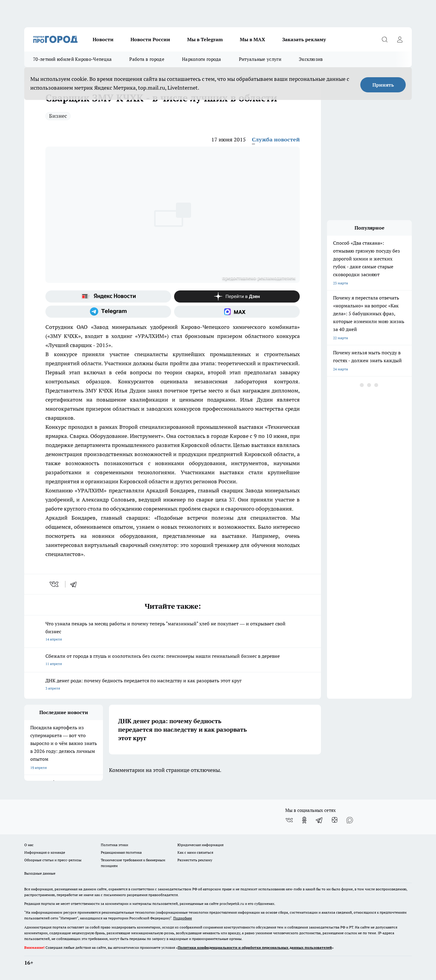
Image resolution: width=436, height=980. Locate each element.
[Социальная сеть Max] (237, 312)
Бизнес (58, 116)
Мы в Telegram (205, 39)
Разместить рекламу (195, 860)
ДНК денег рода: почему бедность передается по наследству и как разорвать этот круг (173, 685)
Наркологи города (202, 59)
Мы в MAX (253, 39)
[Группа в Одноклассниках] (304, 820)
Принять (383, 85)
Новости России (150, 39)
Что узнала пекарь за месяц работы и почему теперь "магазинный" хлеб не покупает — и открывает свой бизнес (173, 632)
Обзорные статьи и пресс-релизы (53, 860)
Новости (103, 39)
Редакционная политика (121, 852)
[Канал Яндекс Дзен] (237, 296)
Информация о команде (45, 852)
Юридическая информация (200, 845)
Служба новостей (276, 139)
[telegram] (75, 584)
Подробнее (183, 918)
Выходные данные (40, 873)
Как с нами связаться (195, 852)
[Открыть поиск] (385, 39)
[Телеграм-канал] (108, 312)
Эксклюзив (311, 59)
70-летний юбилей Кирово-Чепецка (72, 59)
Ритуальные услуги (260, 59)
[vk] (55, 584)
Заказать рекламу (304, 39)
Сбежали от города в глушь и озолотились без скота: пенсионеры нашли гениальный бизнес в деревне (173, 660)
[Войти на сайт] (400, 39)
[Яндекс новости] (108, 296)
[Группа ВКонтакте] (289, 820)
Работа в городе (147, 59)
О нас (29, 845)
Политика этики (114, 845)
